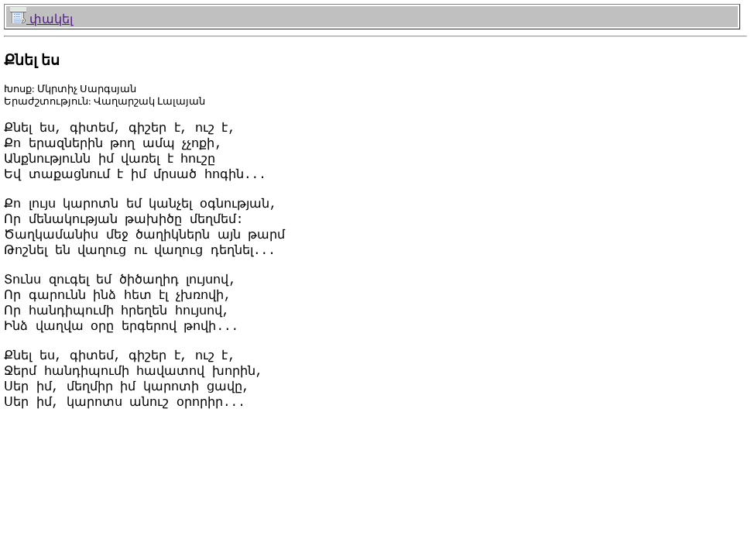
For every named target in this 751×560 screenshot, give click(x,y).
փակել (41, 19)
